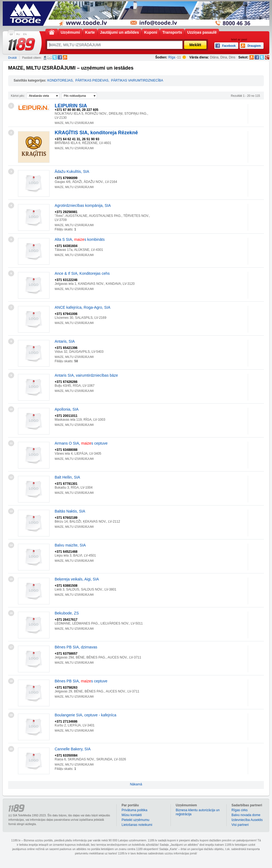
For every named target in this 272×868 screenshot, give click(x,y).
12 (11, 477)
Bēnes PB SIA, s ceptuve (81, 681)
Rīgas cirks (239, 810)
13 (11, 511)
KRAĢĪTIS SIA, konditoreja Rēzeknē (96, 133)
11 (11, 443)
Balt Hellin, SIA (67, 477)
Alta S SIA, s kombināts (80, 239)
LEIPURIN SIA (71, 106)
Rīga (172, 57)
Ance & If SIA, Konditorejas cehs (82, 273)
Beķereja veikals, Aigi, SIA (77, 579)
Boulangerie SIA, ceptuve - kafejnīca (85, 715)
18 (11, 681)
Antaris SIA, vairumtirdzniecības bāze (86, 375)
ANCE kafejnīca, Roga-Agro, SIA (83, 307)
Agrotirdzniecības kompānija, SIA (83, 205)
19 (11, 715)
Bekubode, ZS (67, 613)
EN (25, 34)
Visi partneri (240, 825)
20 (11, 749)
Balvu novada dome (246, 815)
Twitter (55, 57)
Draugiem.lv (65, 57)
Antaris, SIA (65, 341)
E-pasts (50, 57)
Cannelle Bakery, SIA (73, 749)
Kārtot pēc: (18, 96)
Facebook (60, 57)
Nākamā (136, 784)
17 (11, 647)
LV (11, 34)
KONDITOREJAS (60, 80)
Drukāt (12, 58)
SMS (45, 58)
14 (11, 545)
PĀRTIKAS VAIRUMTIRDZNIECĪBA (137, 80)
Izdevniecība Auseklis (247, 820)
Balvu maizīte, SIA (70, 545)
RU (18, 34)
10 (11, 409)
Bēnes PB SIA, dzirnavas (76, 647)
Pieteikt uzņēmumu (135, 820)
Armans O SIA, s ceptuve (81, 443)
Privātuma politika (135, 810)
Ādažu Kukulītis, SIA (72, 171)
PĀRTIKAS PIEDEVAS (92, 80)
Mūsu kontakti (132, 815)
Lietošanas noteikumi (137, 825)
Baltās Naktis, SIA (70, 511)
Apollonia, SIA (67, 409)
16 (11, 613)
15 (11, 579)
